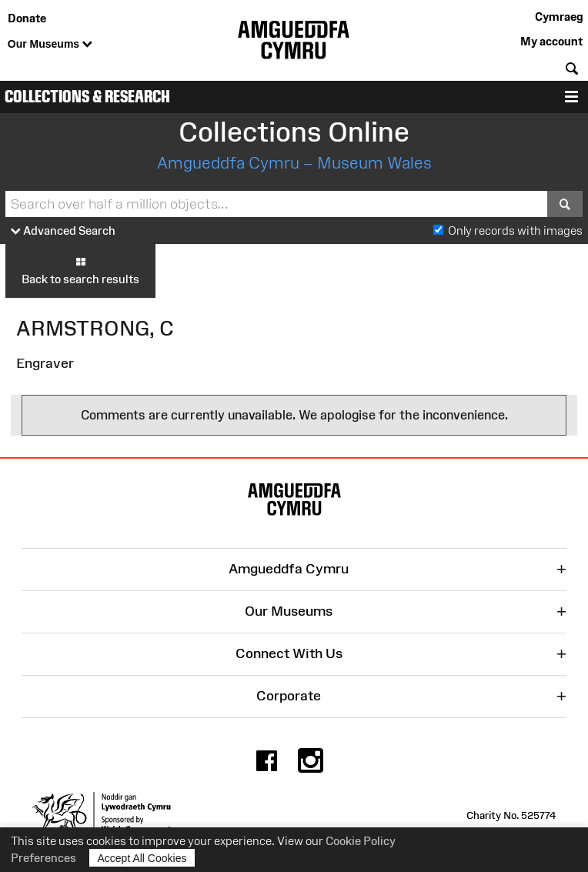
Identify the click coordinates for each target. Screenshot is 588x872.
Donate (27, 18)
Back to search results (80, 270)
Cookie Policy (361, 841)
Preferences (43, 858)
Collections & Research (87, 97)
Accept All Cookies (142, 858)
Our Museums (50, 45)
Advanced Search (63, 231)
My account (551, 41)
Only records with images (515, 231)
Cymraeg (559, 17)
